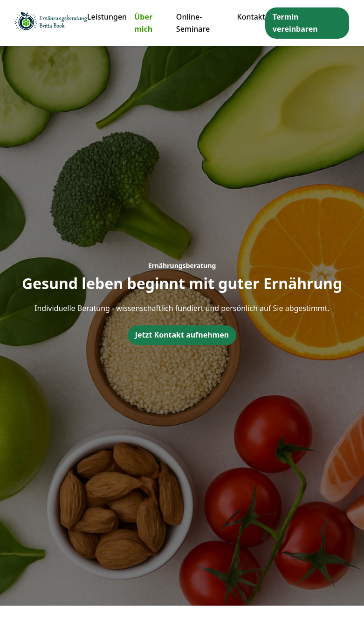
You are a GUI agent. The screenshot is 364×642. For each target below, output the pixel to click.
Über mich (143, 23)
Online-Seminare (193, 23)
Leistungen (107, 17)
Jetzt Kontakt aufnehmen (182, 335)
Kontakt (251, 17)
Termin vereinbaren (295, 23)
